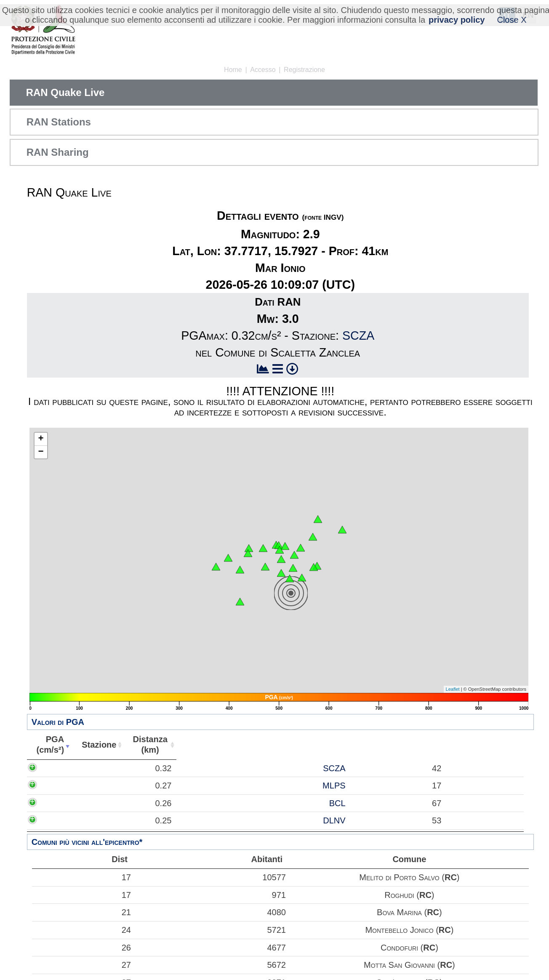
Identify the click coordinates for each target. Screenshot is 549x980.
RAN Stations (59, 122)
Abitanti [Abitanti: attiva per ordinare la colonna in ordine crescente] (193, 745)
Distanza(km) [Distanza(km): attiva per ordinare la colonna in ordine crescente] (145, 744)
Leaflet (453, 689)
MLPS (104, 786)
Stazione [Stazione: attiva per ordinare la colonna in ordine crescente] (95, 745)
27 (83, 965)
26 (83, 948)
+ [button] (41, 439)
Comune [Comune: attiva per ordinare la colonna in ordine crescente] (370, 745)
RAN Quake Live (65, 92)
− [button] (41, 452)
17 (83, 877)
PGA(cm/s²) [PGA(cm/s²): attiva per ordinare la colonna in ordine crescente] (48, 744)
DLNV (104, 820)
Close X (512, 20)
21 (83, 912)
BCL (108, 803)
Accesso (263, 70)
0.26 (57, 803)
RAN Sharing (58, 152)
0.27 (57, 786)
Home (233, 70)
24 (83, 930)
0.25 (57, 820)
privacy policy (457, 20)
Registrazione (304, 70)
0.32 (57, 768)
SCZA (358, 336)
